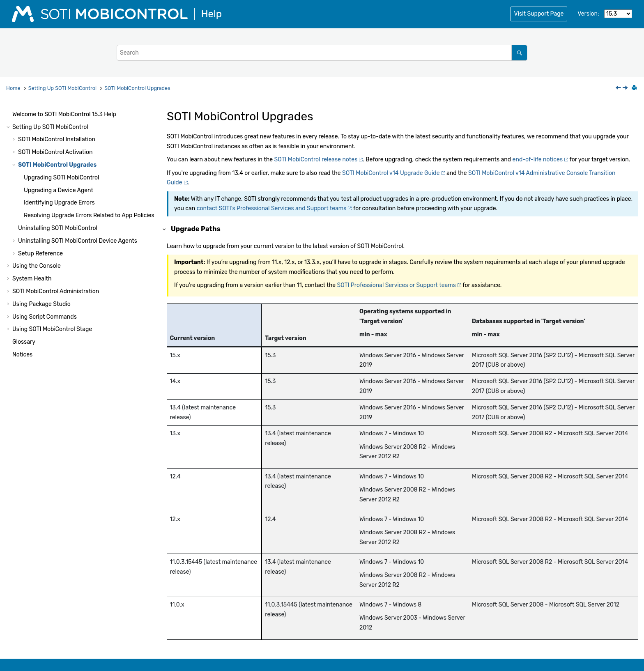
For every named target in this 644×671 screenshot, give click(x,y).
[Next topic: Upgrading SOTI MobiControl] (626, 88)
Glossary (24, 342)
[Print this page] (635, 88)
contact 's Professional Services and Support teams (272, 208)
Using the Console (37, 266)
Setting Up (62, 88)
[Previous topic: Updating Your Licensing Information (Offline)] (619, 88)
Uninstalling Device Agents (78, 241)
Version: (588, 14)
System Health (32, 279)
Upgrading (62, 178)
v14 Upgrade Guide (391, 173)
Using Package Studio (41, 304)
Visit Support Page (539, 14)
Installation (57, 139)
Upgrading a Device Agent (59, 190)
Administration (56, 291)
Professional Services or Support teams (397, 285)
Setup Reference (40, 254)
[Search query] (322, 53)
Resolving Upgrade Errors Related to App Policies (89, 215)
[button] (9, 115)
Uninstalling (58, 228)
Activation (55, 152)
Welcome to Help (64, 114)
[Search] (519, 53)
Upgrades (137, 88)
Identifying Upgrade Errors (59, 203)
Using (52, 329)
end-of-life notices (538, 160)
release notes (316, 160)
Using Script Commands (45, 317)
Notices (22, 355)
